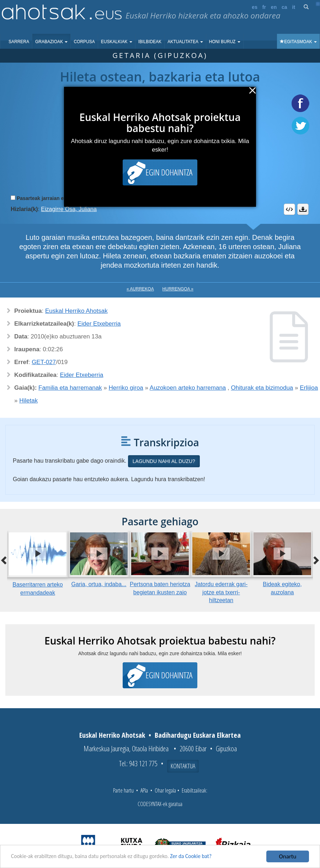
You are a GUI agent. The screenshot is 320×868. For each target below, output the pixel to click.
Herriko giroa (126, 388)
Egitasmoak (298, 42)
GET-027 (44, 362)
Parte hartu (123, 790)
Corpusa (84, 42)
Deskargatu (303, 209)
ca (284, 7)
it (294, 7)
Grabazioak (51, 42)
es (255, 7)
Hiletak (28, 401)
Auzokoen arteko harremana (188, 388)
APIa (144, 790)
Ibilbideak (150, 42)
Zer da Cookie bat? (208, 857)
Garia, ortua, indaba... (99, 584)
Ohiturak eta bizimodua (262, 388)
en (274, 7)
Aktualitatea (185, 42)
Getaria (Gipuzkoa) (160, 55)
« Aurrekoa (140, 289)
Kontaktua (183, 766)
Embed (289, 209)
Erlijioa (309, 388)
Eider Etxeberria (99, 324)
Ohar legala (165, 790)
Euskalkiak (117, 42)
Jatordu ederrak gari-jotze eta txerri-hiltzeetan (221, 592)
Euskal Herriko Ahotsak (76, 311)
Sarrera (19, 42)
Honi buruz (225, 42)
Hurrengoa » (178, 289)
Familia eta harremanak (70, 388)
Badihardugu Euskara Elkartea (198, 735)
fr (264, 7)
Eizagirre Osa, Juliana (69, 209)
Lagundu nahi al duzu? (164, 461)
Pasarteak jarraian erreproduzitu (55, 198)
